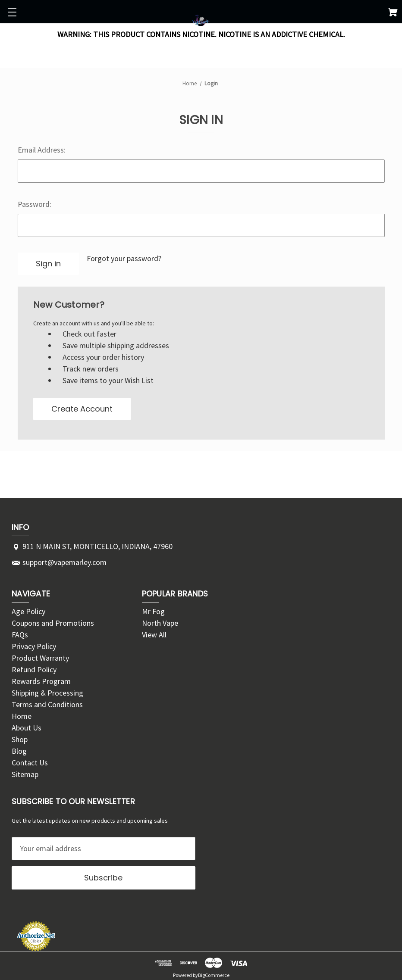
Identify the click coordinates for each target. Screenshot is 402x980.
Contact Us (30, 763)
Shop (20, 739)
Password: (35, 204)
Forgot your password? (124, 258)
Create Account (82, 409)
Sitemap (25, 774)
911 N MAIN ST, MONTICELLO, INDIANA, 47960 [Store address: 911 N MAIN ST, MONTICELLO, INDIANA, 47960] (97, 546)
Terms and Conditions (47, 704)
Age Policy (28, 611)
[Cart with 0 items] (393, 14)
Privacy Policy (34, 646)
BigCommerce (214, 975)
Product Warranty (40, 658)
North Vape (160, 623)
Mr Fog (153, 611)
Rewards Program (41, 681)
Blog (19, 751)
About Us (27, 728)
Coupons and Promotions (53, 623)
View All (154, 635)
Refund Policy (34, 669)
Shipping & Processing (47, 693)
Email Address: (42, 150)
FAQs (20, 635)
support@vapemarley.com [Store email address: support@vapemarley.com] (64, 562)
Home (22, 716)
